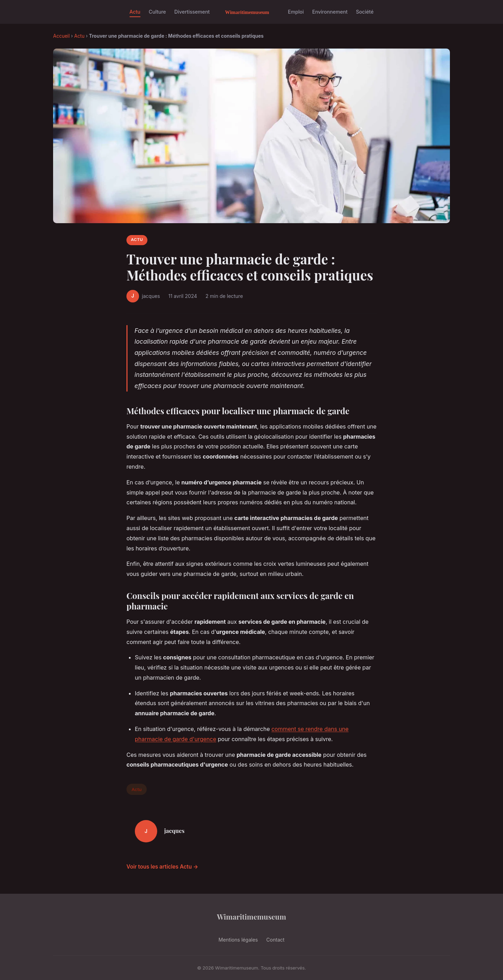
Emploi (296, 12)
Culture (157, 12)
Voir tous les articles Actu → (162, 867)
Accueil (61, 36)
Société (365, 12)
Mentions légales (238, 940)
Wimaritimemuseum (251, 916)
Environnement (330, 12)
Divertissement (192, 12)
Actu (135, 12)
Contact (275, 940)
